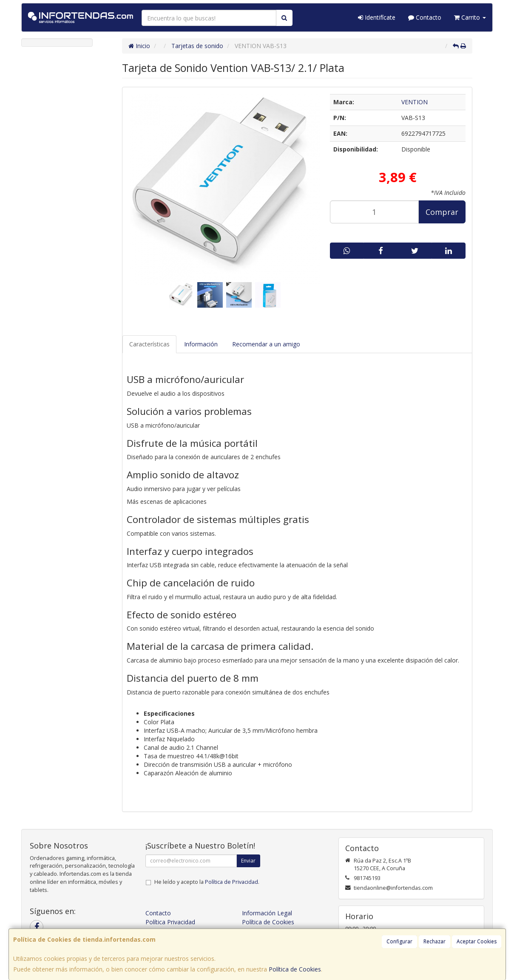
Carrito (470, 17)
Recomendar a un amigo (266, 344)
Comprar (442, 212)
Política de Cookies (295, 969)
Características (149, 344)
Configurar (399, 941)
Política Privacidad (170, 922)
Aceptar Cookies (477, 941)
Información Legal (267, 913)
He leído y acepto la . (207, 882)
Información (201, 344)
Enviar (248, 861)
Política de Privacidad (231, 882)
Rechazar (434, 941)
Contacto (425, 17)
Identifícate (377, 17)
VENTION (415, 102)
